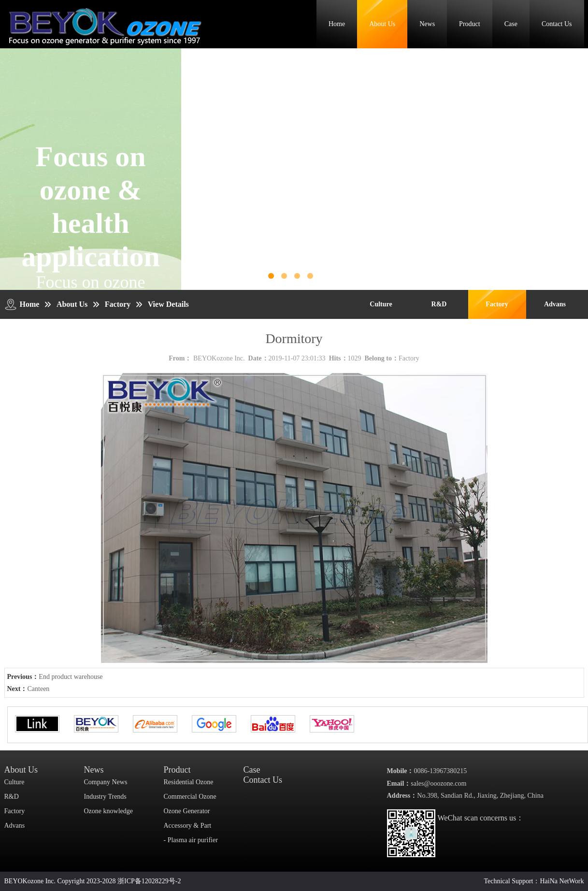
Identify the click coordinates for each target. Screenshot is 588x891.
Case (511, 24)
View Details (168, 304)
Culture (381, 304)
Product (470, 24)
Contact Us (557, 24)
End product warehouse (71, 677)
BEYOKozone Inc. (219, 358)
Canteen (39, 689)
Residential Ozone (189, 782)
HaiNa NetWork (562, 881)
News (427, 24)
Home (337, 24)
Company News (106, 782)
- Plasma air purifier (191, 840)
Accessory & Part (188, 826)
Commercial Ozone (190, 797)
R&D (439, 304)
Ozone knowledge (108, 811)
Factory (118, 304)
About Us (382, 24)
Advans (555, 304)
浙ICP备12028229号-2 (149, 881)
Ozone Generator (187, 811)
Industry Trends (105, 797)
